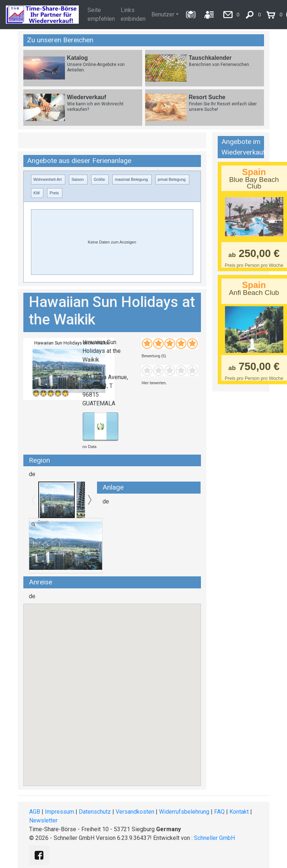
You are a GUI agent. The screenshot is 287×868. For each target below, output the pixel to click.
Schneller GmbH (214, 838)
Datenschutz (95, 812)
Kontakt (239, 812)
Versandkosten (135, 812)
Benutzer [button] (163, 14)
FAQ (219, 812)
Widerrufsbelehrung (184, 812)
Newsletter (43, 820)
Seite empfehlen (101, 14)
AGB (35, 812)
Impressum (59, 812)
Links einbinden (133, 14)
